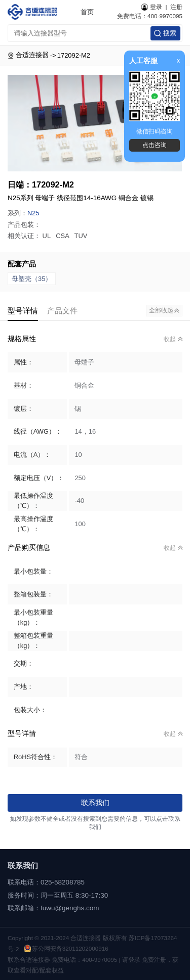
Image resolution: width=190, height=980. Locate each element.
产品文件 (62, 311)
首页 (87, 12)
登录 (151, 7)
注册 (176, 7)
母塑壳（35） (32, 279)
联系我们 (95, 803)
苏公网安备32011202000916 (66, 948)
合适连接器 (32, 55)
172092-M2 (74, 55)
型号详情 (23, 311)
